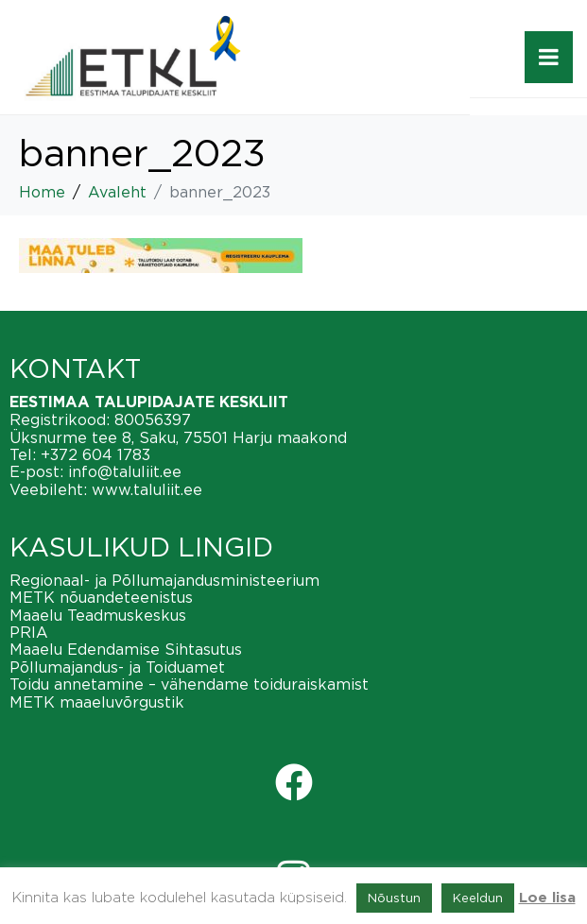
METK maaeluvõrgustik (97, 702)
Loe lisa (547, 898)
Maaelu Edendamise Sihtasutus (126, 649)
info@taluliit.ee (125, 471)
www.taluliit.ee (147, 489)
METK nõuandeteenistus (101, 597)
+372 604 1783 (95, 454)
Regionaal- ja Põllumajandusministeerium (164, 580)
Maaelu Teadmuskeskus (98, 615)
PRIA (29, 632)
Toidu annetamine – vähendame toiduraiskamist (189, 684)
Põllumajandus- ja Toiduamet (117, 667)
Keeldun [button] (478, 898)
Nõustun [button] (394, 898)
